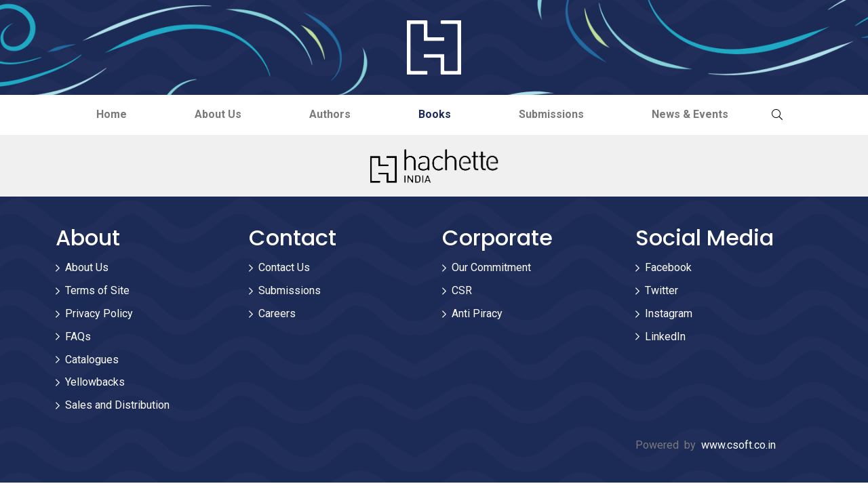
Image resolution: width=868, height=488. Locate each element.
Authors (330, 114)
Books (435, 114)
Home (112, 114)
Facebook (668, 267)
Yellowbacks (95, 382)
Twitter (662, 290)
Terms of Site (97, 290)
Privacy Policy (99, 313)
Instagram (669, 313)
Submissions (551, 114)
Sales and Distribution (117, 405)
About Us (218, 114)
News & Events (690, 114)
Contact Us (284, 267)
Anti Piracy (477, 313)
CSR (462, 290)
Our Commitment (491, 267)
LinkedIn (665, 337)
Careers (277, 313)
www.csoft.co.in (738, 445)
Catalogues (92, 360)
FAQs (78, 337)
